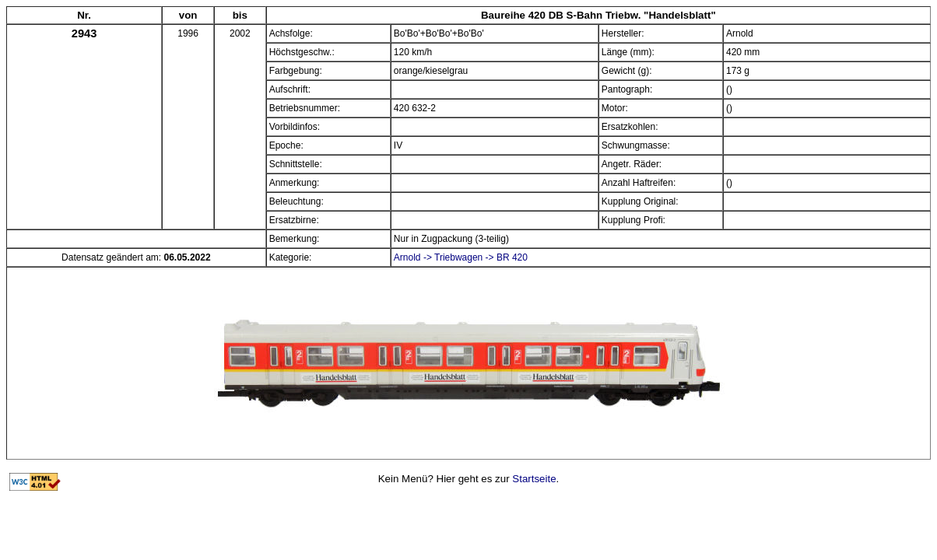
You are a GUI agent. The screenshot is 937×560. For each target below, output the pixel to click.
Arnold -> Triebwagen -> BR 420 (461, 257)
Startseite (534, 479)
